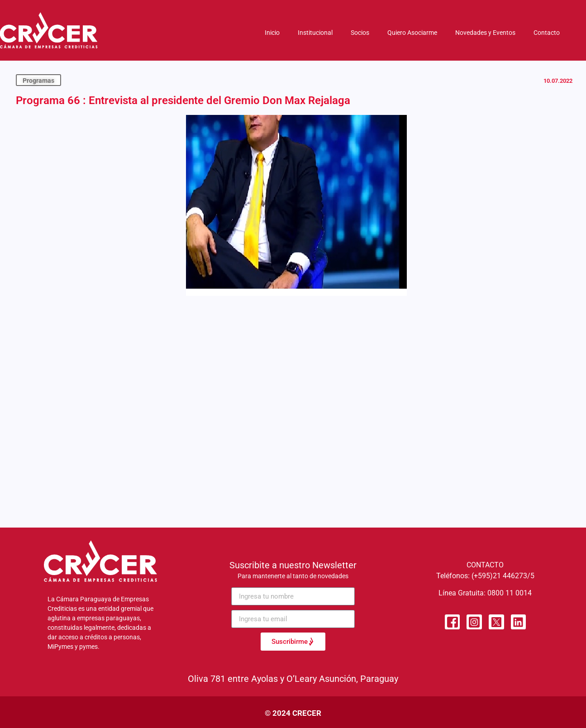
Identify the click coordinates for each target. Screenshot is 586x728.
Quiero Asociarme (412, 33)
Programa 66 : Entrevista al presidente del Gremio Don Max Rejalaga (183, 100)
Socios (360, 33)
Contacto (547, 33)
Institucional (315, 33)
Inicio (272, 33)
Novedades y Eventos (485, 33)
